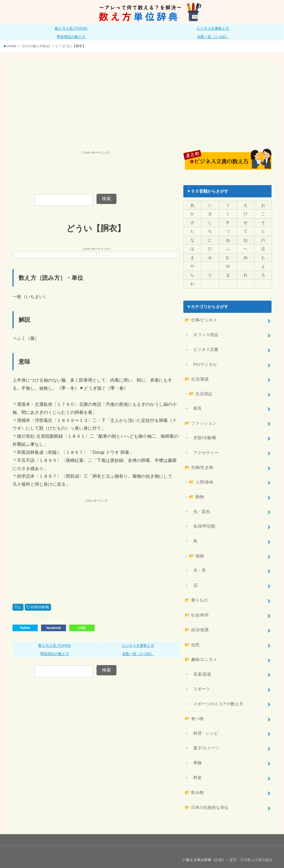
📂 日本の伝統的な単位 (206, 801)
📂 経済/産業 (197, 626)
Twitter (25, 628)
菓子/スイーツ (204, 743)
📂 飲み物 (194, 787)
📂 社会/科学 (197, 611)
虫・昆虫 (199, 509)
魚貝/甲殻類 (202, 523)
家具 (195, 407)
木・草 (197, 567)
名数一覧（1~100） (213, 37)
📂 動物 (196, 494)
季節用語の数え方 (71, 37)
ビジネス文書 (203, 348)
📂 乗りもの (196, 596)
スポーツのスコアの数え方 (216, 699)
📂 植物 (196, 553)
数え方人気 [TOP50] (71, 28)
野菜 (195, 772)
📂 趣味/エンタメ (201, 655)
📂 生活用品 (200, 392)
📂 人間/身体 (201, 479)
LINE (82, 628)
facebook (54, 628)
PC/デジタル (203, 363)
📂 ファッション (200, 421)
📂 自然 (192, 640)
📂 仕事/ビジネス (201, 319)
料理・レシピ (203, 728)
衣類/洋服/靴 (40, 607)
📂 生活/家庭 (197, 378)
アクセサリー (203, 451)
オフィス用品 (203, 334)
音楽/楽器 (200, 670)
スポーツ (199, 684)
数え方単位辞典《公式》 (206, 854)
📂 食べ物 (194, 714)
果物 (195, 757)
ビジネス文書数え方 (213, 28)
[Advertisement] (142, 107)
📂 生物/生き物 (199, 465)
